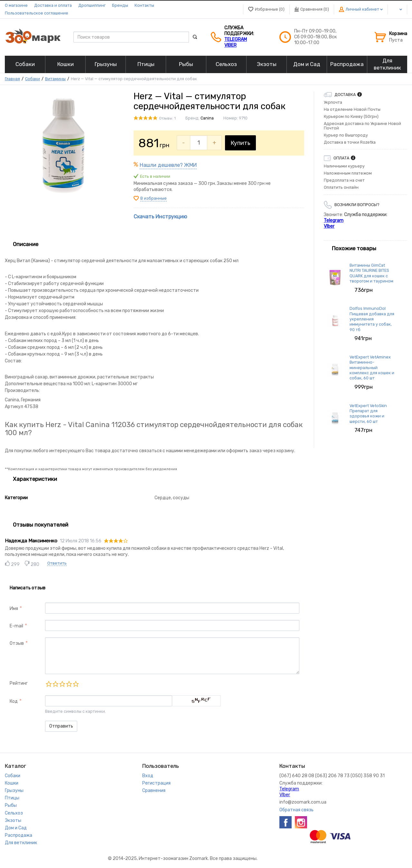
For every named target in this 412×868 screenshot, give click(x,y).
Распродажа (19, 835)
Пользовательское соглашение (37, 13)
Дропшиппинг (92, 5)
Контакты (144, 5)
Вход (148, 776)
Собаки (33, 79)
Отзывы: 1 (167, 118)
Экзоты (13, 820)
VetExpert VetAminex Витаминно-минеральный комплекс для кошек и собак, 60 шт (372, 367)
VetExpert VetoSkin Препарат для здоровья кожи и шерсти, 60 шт (368, 414)
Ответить (57, 563)
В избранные (154, 198)
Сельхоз (14, 813)
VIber (230, 45)
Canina (207, 118)
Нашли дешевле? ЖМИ (168, 165)
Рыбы (11, 805)
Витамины (55, 79)
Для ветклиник (21, 843)
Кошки (12, 783)
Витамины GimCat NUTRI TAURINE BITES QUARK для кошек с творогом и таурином (371, 273)
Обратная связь (296, 810)
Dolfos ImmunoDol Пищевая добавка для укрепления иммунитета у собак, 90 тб (372, 319)
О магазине (16, 5)
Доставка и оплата (53, 5)
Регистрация (156, 783)
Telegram (236, 39)
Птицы (12, 798)
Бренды (120, 5)
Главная (12, 79)
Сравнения (154, 791)
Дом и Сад (16, 828)
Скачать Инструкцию (160, 217)
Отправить (61, 726)
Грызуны (14, 791)
